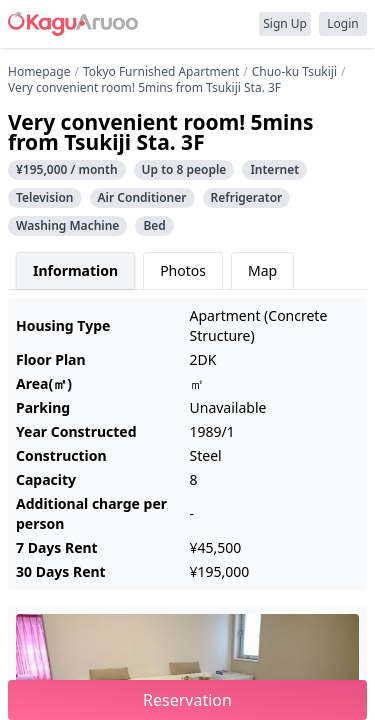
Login (342, 23)
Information (75, 270)
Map (262, 270)
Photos (183, 270)
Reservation (187, 700)
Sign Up (285, 23)
